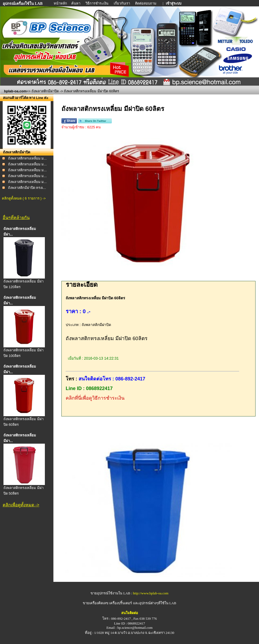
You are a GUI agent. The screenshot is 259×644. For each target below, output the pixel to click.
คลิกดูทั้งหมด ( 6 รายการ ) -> (24, 198)
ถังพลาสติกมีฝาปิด (45, 91)
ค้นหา (76, 3)
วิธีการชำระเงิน (97, 3)
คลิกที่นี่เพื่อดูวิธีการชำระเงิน (95, 398)
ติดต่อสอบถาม (146, 3)
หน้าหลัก (61, 3)
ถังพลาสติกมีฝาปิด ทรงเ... (27, 188)
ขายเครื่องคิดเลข (96, 603)
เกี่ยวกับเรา (122, 3)
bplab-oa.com (15, 91)
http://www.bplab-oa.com (151, 593)
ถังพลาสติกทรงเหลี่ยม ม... (27, 158)
